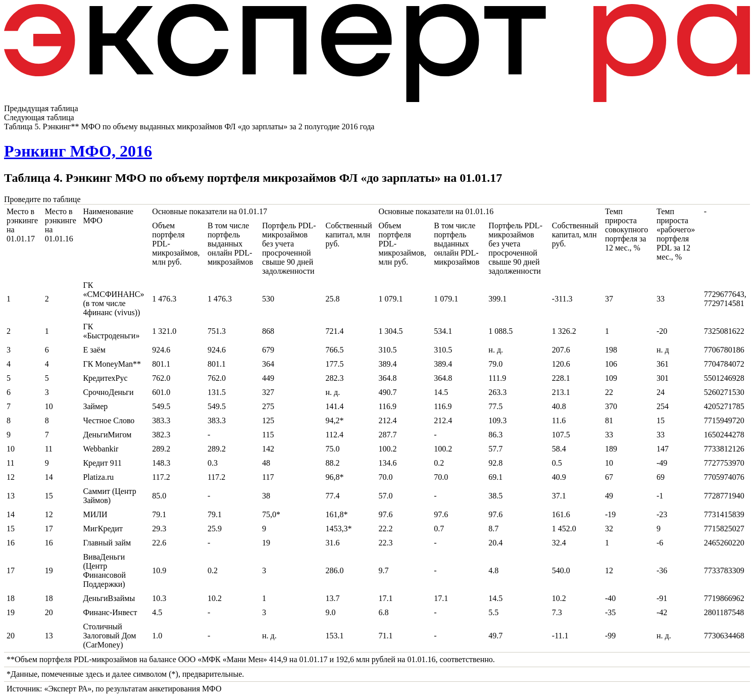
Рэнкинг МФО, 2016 (78, 151)
